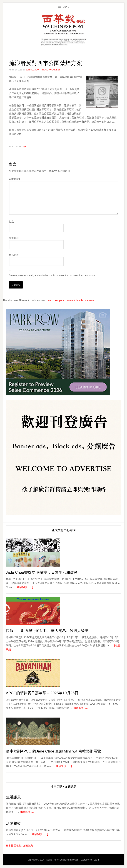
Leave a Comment (51, 70)
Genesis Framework (69, 860)
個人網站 (14, 255)
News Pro (51, 860)
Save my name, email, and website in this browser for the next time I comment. (53, 275)
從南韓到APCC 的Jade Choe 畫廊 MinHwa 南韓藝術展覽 (53, 751)
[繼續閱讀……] (25, 587)
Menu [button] (66, 7)
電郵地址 (14, 238)
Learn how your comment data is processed (71, 300)
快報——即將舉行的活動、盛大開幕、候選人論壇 (47, 631)
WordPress (86, 860)
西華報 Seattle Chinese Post (64, 24)
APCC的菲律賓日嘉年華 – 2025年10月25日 (42, 693)
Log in (97, 860)
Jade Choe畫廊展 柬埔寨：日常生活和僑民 (42, 572)
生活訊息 (13, 797)
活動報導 (13, 823)
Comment (15, 179)
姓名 (12, 222)
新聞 (24, 147)
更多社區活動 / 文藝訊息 (19, 846)
